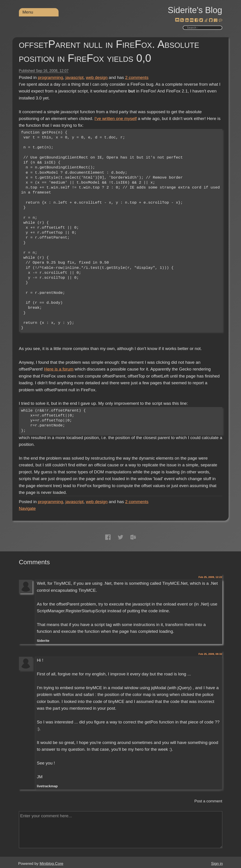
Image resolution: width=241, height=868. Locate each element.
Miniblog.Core (51, 864)
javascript (75, 77)
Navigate (27, 508)
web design (97, 77)
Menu (28, 12)
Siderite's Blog (195, 10)
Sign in (217, 864)
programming (50, 77)
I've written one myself (115, 119)
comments (137, 77)
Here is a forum (59, 369)
